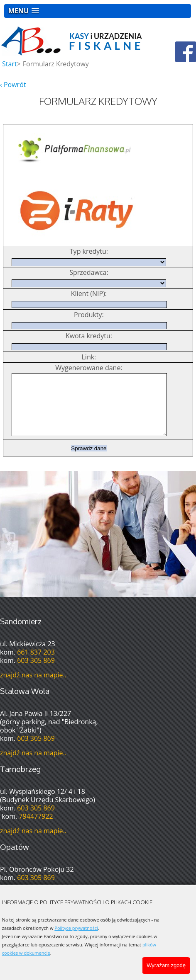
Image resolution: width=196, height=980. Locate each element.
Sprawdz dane (89, 461)
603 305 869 (36, 673)
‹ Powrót (13, 85)
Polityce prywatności (76, 928)
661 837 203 (36, 665)
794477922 (36, 829)
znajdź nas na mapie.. (33, 687)
